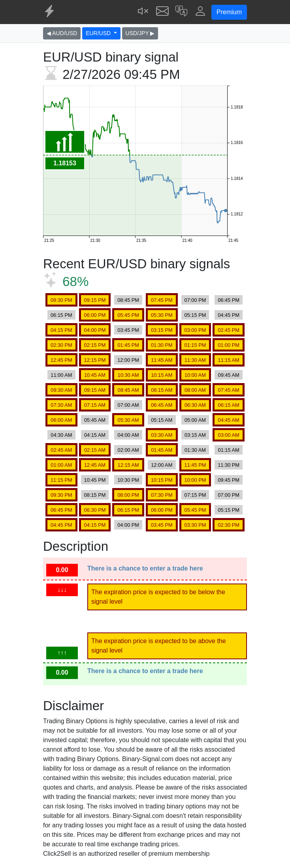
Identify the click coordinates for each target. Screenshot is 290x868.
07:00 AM (128, 405)
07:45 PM (162, 300)
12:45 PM (61, 360)
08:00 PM (128, 495)
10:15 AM (162, 375)
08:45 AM (128, 390)
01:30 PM (162, 345)
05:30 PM (162, 315)
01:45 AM (162, 450)
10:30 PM (128, 480)
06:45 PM (229, 300)
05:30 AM (128, 420)
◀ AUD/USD (62, 33)
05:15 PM (195, 315)
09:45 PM (229, 480)
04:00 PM (95, 330)
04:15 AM (95, 435)
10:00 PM (195, 480)
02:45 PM (229, 330)
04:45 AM (229, 420)
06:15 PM (61, 315)
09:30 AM (61, 390)
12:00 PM (128, 360)
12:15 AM (128, 465)
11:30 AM (195, 360)
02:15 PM (95, 345)
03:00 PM (195, 330)
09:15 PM (95, 300)
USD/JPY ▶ (140, 33)
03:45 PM (128, 330)
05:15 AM (162, 420)
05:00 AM (195, 420)
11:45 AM (162, 360)
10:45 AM (95, 375)
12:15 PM (95, 360)
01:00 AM (61, 465)
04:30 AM (61, 435)
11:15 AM (229, 360)
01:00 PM (229, 345)
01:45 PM (128, 345)
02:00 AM (128, 450)
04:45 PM (229, 315)
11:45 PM (195, 465)
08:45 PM (128, 300)
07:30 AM (61, 405)
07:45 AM (229, 390)
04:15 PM (61, 330)
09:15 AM (95, 390)
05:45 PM (128, 315)
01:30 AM (195, 450)
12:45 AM (95, 465)
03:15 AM (195, 435)
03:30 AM (162, 435)
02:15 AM (95, 450)
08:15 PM (95, 495)
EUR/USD (99, 33)
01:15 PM (195, 345)
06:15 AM (229, 405)
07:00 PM (195, 300)
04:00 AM (128, 435)
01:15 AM (229, 450)
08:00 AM (195, 390)
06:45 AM (162, 405)
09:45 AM (229, 375)
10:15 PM (162, 480)
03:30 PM (195, 525)
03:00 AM (229, 435)
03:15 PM (162, 330)
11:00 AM (61, 375)
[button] (181, 12)
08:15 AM (162, 390)
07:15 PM (195, 495)
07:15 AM (95, 405)
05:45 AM (95, 420)
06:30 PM (95, 510)
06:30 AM (195, 405)
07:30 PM (162, 495)
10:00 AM (195, 375)
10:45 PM (95, 480)
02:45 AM (61, 450)
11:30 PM (229, 465)
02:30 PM (61, 345)
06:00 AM (61, 420)
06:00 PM (95, 315)
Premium (229, 12)
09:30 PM (61, 300)
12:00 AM (162, 465)
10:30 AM (128, 375)
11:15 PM (61, 480)
